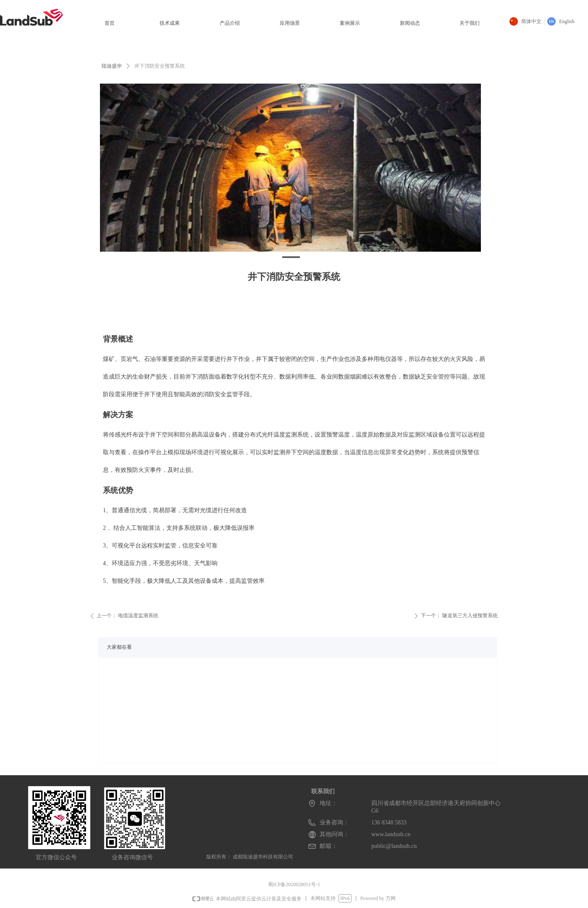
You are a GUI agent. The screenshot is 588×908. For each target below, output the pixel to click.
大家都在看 (119, 647)
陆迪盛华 (112, 66)
